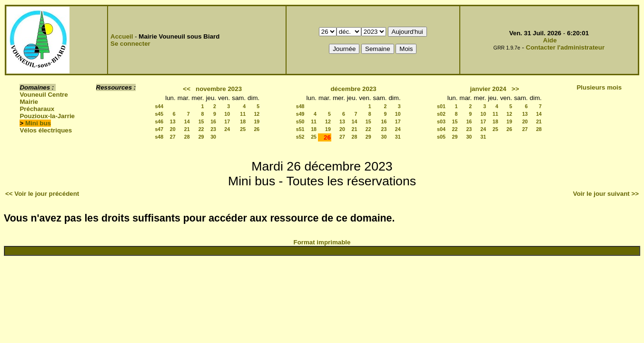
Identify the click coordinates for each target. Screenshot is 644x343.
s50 (300, 121)
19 (257, 121)
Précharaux (37, 109)
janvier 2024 (488, 89)
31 (398, 137)
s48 (159, 137)
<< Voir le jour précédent (42, 194)
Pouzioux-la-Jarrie (47, 116)
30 (213, 137)
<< (187, 89)
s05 (441, 137)
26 (257, 129)
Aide (550, 40)
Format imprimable (322, 242)
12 (257, 114)
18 (243, 121)
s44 (159, 106)
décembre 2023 (353, 89)
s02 (441, 114)
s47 (159, 129)
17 (227, 121)
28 (187, 137)
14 (187, 121)
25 (243, 129)
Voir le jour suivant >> (606, 194)
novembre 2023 (219, 89)
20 (173, 129)
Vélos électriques (46, 130)
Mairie (29, 102)
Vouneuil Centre (44, 95)
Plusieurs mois (599, 87)
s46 (159, 121)
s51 (300, 129)
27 (173, 137)
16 (213, 121)
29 (201, 137)
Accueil (122, 36)
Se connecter (130, 44)
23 (213, 129)
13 (173, 121)
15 (201, 121)
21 (187, 129)
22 (201, 129)
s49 (300, 114)
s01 (441, 106)
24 (227, 129)
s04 (441, 129)
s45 (159, 114)
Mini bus (38, 123)
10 (227, 114)
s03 (441, 121)
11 (243, 114)
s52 (300, 137)
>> (515, 89)
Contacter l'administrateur (565, 47)
